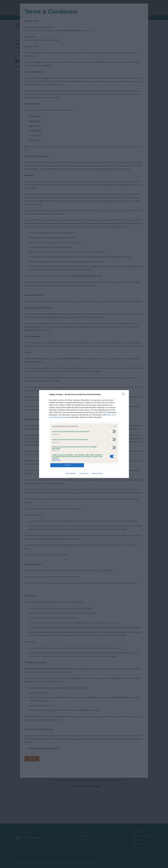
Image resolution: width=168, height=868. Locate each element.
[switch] (113, 431)
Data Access (84, 473)
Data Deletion (71, 473)
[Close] (124, 395)
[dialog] (84, 434)
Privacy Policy (97, 473)
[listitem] (84, 426)
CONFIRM (67, 465)
